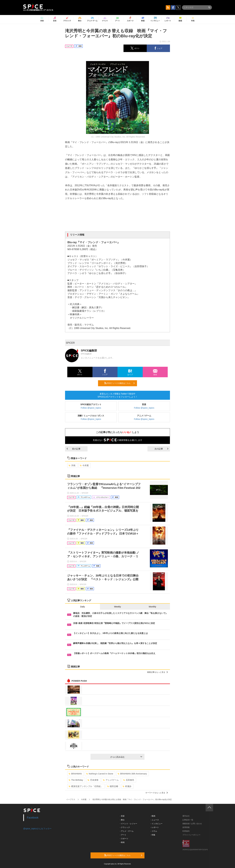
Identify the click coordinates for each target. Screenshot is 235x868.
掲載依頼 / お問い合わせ (192, 824)
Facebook (33, 818)
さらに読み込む (126, 757)
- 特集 (153, 835)
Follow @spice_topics (91, 408)
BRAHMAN (75, 774)
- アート (123, 835)
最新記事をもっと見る (157, 672)
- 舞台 (122, 820)
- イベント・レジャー (129, 824)
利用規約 (186, 831)
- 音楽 (122, 816)
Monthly (152, 607)
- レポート (155, 827)
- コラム (154, 831)
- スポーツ (124, 839)
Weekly (117, 607)
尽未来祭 (93, 780)
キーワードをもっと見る (157, 793)
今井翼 (84, 465)
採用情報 (186, 827)
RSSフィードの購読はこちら (119, 383)
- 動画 (153, 816)
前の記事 (74, 449)
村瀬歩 (127, 786)
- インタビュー (157, 824)
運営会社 (186, 816)
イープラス (71, 799)
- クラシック (125, 827)
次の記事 (161, 449)
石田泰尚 (129, 780)
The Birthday (76, 780)
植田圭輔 (113, 786)
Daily (83, 607)
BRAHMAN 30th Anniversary (132, 774)
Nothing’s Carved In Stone (100, 774)
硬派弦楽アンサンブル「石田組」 (86, 786)
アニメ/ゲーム (111, 780)
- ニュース (155, 820)
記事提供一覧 (188, 820)
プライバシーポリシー (191, 835)
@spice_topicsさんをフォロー (37, 829)
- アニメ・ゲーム (127, 831)
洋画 (72, 465)
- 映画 (122, 842)
